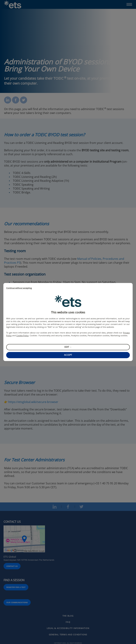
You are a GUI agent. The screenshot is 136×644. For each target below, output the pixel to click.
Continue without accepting (19, 288)
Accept (68, 355)
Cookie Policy (22, 335)
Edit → (68, 347)
